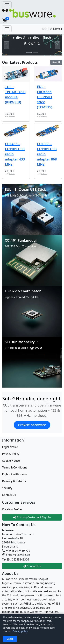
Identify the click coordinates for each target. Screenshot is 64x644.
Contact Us (9, 495)
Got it (10, 639)
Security (7, 488)
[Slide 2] (35, 52)
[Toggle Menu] (7, 29)
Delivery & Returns (14, 481)
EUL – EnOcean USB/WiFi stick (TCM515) (45, 97)
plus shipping (12, 117)
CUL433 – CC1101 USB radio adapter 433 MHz (15, 154)
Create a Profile (12, 509)
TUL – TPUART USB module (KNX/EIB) (15, 95)
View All (56, 62)
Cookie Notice (11, 461)
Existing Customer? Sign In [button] (32, 517)
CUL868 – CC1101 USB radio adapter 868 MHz (47, 154)
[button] (5, 20)
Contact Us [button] (32, 566)
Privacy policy (20, 631)
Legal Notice (10, 447)
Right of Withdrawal (15, 474)
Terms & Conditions (15, 467)
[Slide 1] (29, 52)
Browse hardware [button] (32, 425)
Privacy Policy (11, 454)
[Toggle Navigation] (7, 5)
